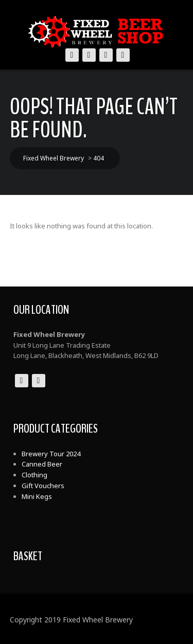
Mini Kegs (37, 496)
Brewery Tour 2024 (51, 454)
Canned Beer (42, 464)
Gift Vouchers (43, 486)
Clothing (34, 475)
